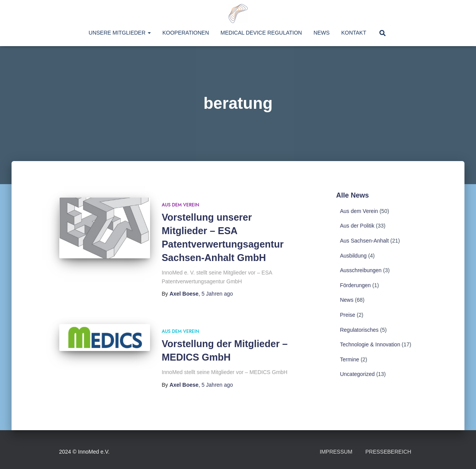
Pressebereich (388, 452)
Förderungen (355, 285)
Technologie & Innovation (370, 344)
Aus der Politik (357, 226)
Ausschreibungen (361, 270)
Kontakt (354, 33)
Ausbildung (353, 256)
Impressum (336, 452)
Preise (347, 315)
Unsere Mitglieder (120, 33)
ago (217, 294)
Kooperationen (186, 33)
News (322, 33)
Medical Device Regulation (261, 33)
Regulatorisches (359, 330)
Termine (349, 359)
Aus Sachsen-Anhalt (364, 241)
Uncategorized (357, 374)
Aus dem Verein (180, 205)
